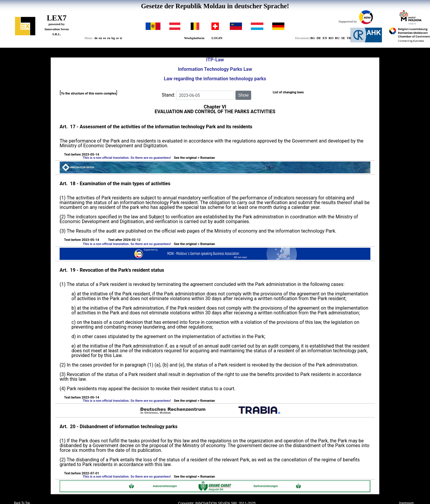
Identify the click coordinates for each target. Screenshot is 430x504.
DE (319, 38)
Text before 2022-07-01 (82, 473)
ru (109, 38)
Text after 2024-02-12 (124, 240)
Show (243, 95)
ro (104, 38)
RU (337, 38)
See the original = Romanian (194, 158)
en (100, 38)
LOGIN (217, 38)
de (96, 38)
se (117, 38)
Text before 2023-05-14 (82, 155)
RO (331, 38)
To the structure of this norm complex (88, 93)
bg (113, 38)
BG (313, 38)
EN (325, 38)
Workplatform (194, 38)
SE (343, 38)
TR (349, 38)
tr (121, 38)
